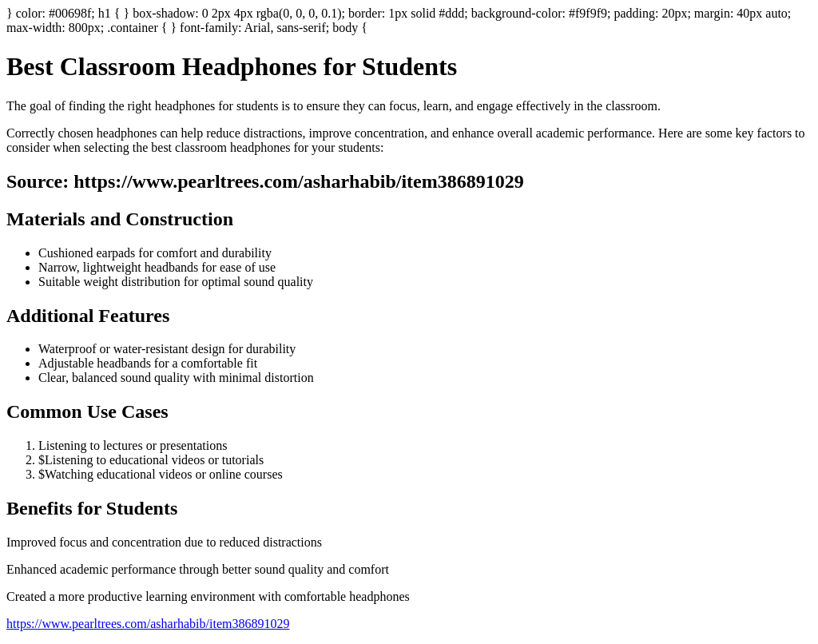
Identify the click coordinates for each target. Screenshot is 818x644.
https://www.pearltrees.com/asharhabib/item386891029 (148, 624)
